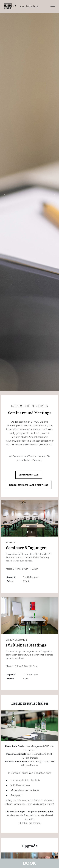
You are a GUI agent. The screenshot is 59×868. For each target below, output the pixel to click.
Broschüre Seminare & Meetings (29, 485)
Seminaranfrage (29, 475)
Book (29, 863)
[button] (4, 195)
